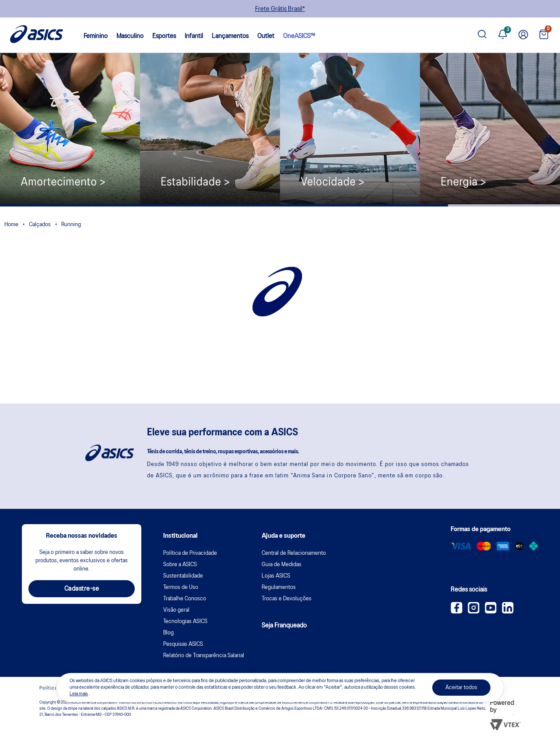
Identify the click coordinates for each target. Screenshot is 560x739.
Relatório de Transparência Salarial (204, 656)
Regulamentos (279, 587)
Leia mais (79, 694)
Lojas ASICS (276, 576)
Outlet (266, 36)
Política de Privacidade (190, 553)
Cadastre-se (82, 589)
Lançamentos (230, 36)
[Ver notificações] (503, 35)
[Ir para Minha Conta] (523, 35)
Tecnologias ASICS (185, 622)
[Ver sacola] (544, 35)
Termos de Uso (181, 587)
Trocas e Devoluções (287, 599)
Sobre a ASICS (180, 565)
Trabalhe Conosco (185, 599)
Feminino (96, 36)
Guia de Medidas (282, 565)
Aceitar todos (461, 688)
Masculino (130, 36)
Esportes (164, 36)
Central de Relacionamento (294, 553)
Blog (168, 633)
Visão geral (176, 610)
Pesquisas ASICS (183, 644)
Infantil (194, 36)
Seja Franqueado (284, 626)
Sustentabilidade (183, 576)
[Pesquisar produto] (482, 35)
